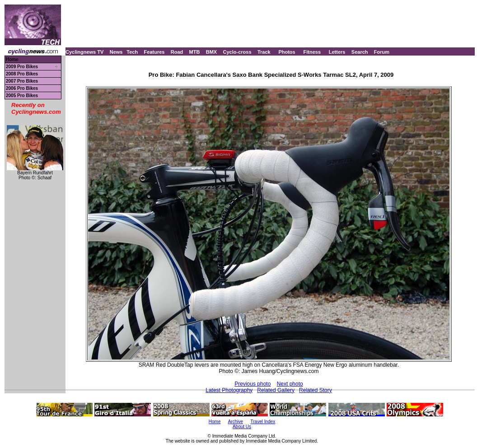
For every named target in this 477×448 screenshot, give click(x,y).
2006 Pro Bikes (22, 88)
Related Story (316, 390)
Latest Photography (229, 390)
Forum (382, 52)
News (116, 52)
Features (154, 52)
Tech (132, 52)
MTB (195, 52)
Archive (236, 422)
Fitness (312, 52)
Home (12, 59)
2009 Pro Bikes (22, 67)
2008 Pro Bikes (22, 74)
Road (177, 52)
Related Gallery (276, 390)
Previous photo (253, 384)
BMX (211, 52)
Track (264, 52)
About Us (242, 427)
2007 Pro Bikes (22, 81)
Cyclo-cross (237, 52)
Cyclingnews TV (84, 52)
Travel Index (263, 422)
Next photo (290, 384)
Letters (337, 52)
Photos (287, 52)
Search (360, 52)
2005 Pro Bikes (22, 96)
